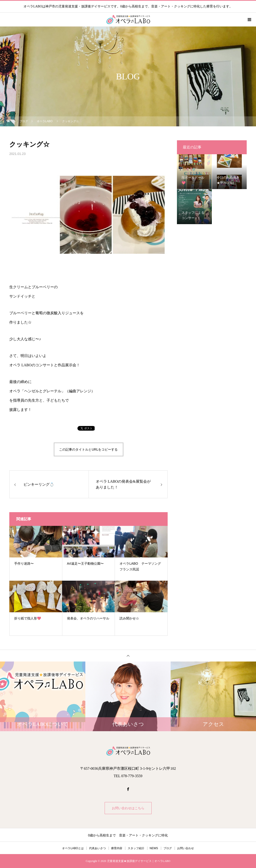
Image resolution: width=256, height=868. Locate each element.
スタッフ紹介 (136, 848)
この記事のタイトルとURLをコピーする (88, 449)
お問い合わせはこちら (128, 808)
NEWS (154, 848)
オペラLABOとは (73, 848)
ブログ (168, 848)
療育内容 (117, 848)
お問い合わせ (186, 848)
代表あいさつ (97, 848)
